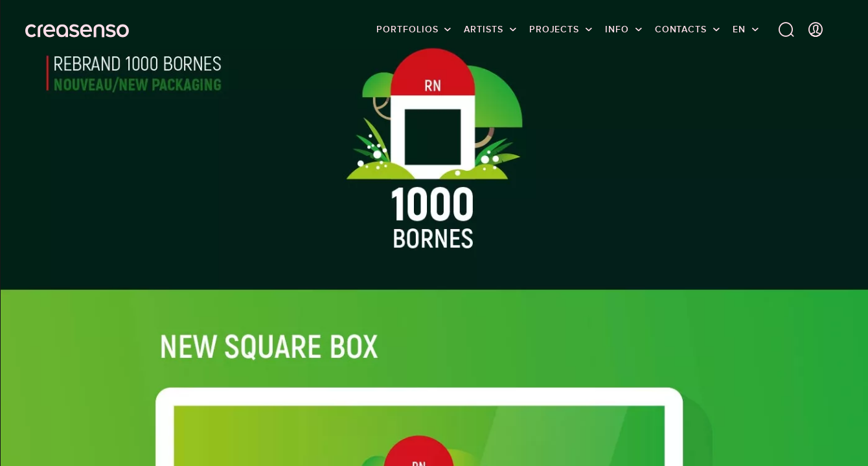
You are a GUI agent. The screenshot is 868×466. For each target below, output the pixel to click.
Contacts (681, 29)
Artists (483, 29)
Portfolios (407, 29)
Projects (554, 29)
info (617, 29)
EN (739, 29)
